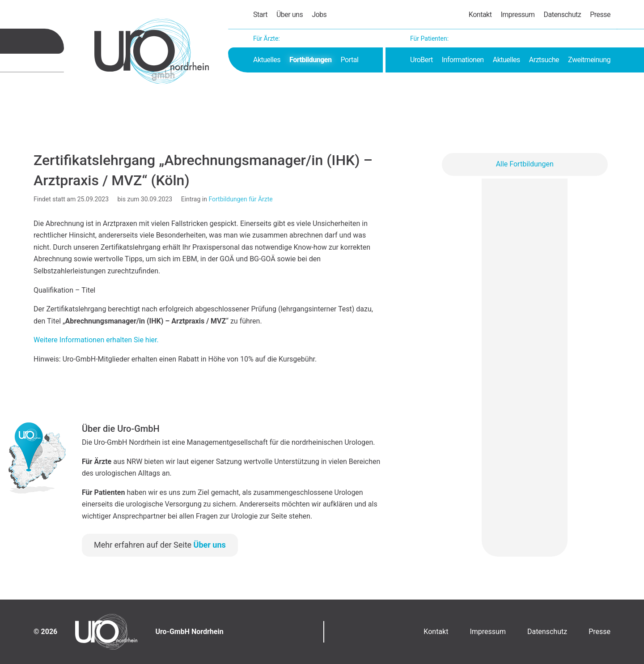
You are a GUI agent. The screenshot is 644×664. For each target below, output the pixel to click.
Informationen (463, 60)
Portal (350, 60)
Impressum (517, 15)
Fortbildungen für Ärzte (240, 199)
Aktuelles (267, 60)
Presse (600, 15)
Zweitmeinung (589, 60)
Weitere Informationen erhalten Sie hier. (96, 340)
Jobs (319, 15)
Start (260, 15)
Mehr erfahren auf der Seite (160, 545)
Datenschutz (562, 15)
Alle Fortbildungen (525, 164)
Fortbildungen (310, 60)
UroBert (422, 60)
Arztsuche (544, 60)
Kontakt (480, 15)
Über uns (290, 15)
